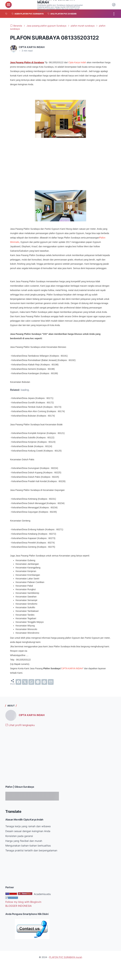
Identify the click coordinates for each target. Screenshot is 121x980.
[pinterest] (44, 682)
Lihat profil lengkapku (20, 725)
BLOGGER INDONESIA (19, 906)
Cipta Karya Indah (77, 62)
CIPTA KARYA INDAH (72, 668)
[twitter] (25, 682)
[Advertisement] (32, 758)
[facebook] (18, 682)
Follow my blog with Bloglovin (23, 902)
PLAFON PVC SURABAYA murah (66, 957)
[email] (51, 682)
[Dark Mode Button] (114, 5)
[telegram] (38, 682)
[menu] (9, 5)
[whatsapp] (31, 682)
